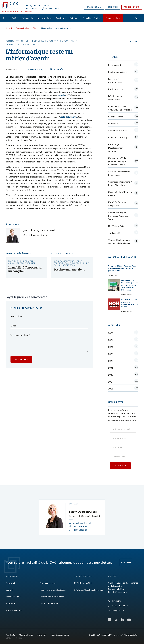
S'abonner (126, 562)
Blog (46, 5)
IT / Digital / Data (123, 226)
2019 (123, 382)
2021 (123, 368)
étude (62, 95)
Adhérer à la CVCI (132, 7)
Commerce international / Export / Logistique (123, 183)
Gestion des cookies (49, 603)
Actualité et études (91, 18)
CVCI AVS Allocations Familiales (89, 590)
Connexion (113, 7)
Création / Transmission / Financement (123, 173)
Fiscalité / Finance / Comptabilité (123, 204)
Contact (9, 590)
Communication (113, 18)
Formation (123, 123)
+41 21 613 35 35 (51, 8)
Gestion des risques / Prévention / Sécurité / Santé (123, 216)
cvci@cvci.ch (33, 8)
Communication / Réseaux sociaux (123, 194)
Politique (73, 18)
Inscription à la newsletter (52, 597)
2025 (123, 340)
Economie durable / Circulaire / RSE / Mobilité (123, 108)
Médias (19, 638)
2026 (123, 333)
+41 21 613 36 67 (78, 526)
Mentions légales (14, 597)
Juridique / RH (123, 233)
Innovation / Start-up (123, 137)
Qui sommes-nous (48, 583)
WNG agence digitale (130, 635)
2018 (123, 389)
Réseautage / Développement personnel (123, 148)
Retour (134, 41)
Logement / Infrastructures (123, 81)
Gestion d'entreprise (123, 130)
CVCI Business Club (83, 583)
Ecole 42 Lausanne (69, 117)
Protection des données (59, 635)
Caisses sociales (94, 7)
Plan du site (11, 583)
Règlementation (123, 65)
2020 (123, 375)
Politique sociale (123, 89)
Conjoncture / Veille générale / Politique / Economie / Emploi (123, 161)
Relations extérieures (123, 72)
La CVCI (13, 18)
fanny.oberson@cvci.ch (80, 523)
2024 (123, 347)
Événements (27, 18)
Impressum (11, 603)
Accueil (9, 28)
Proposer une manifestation (53, 590)
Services (60, 18)
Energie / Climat (123, 117)
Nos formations (45, 18)
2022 (123, 361)
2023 (123, 354)
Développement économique (123, 98)
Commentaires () (35, 69)
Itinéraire (114, 601)
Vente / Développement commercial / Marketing (123, 242)
